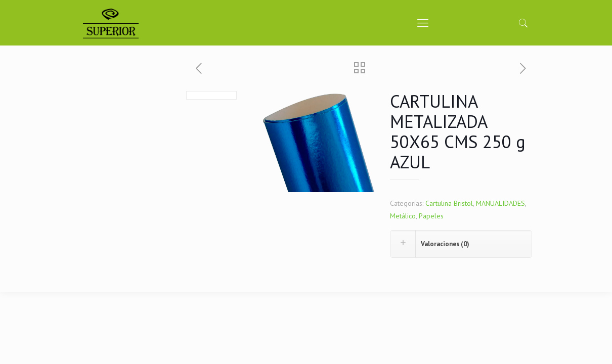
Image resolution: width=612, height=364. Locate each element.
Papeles (431, 216)
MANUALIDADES (500, 203)
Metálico (403, 216)
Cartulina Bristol (449, 203)
